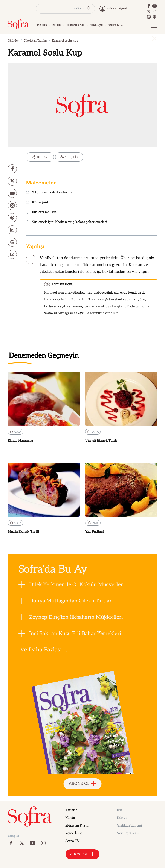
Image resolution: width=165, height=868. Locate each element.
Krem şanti (38, 203)
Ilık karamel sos (41, 212)
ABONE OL (83, 784)
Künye (122, 818)
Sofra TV (72, 841)
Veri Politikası (128, 833)
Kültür (70, 818)
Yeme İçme (74, 833)
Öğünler (13, 41)
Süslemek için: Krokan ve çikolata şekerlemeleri (66, 222)
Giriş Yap (112, 9)
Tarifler (71, 810)
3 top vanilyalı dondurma (49, 193)
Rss (120, 810)
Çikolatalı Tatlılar (35, 41)
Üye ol (123, 9)
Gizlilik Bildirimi (129, 826)
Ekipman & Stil (77, 826)
